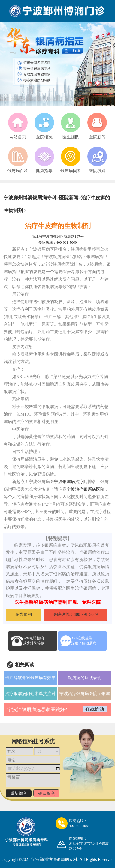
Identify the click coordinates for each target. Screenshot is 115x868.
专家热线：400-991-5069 (58, 243)
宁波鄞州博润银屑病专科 (30, 198)
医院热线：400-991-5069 (75, 614)
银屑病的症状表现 (85, 678)
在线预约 (23, 614)
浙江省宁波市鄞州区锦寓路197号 (58, 237)
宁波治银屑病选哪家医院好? (37, 710)
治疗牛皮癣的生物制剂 (58, 226)
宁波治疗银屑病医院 (86, 489)
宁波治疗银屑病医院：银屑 (85, 694)
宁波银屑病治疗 (69, 482)
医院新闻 (69, 198)
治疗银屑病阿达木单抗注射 (30, 694)
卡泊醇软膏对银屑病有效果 (30, 678)
